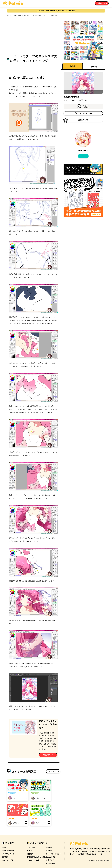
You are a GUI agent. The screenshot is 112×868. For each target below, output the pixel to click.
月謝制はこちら (102, 3)
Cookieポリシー (51, 857)
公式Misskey (50, 863)
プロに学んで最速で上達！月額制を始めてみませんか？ (56, 11)
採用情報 (49, 851)
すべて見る (52, 771)
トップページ (11, 15)
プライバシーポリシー (53, 854)
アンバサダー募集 (33, 860)
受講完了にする (76, 120)
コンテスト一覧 (8, 860)
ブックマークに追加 (83, 113)
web (83, 156)
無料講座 (19, 15)
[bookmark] (26, 798)
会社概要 (49, 847)
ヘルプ (29, 851)
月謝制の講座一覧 (8, 851)
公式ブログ (50, 860)
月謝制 (4, 847)
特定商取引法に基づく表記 (36, 857)
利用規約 (30, 854)
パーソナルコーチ (8, 854)
